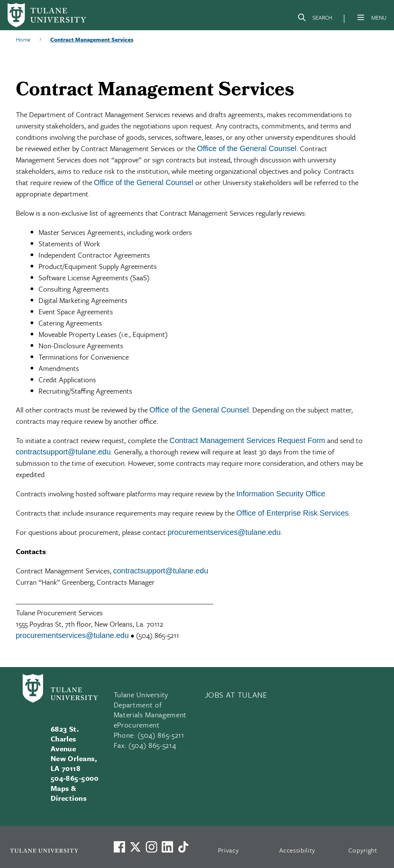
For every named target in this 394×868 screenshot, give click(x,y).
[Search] (315, 19)
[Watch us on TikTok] (183, 847)
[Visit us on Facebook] (119, 847)
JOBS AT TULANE (236, 695)
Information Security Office (281, 494)
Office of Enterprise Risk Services (293, 513)
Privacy (229, 850)
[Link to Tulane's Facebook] (151, 847)
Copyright (363, 850)
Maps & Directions (69, 793)
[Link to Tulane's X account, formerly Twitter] (135, 847)
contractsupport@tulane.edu (63, 452)
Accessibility (297, 850)
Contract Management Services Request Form (247, 440)
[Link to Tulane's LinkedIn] (167, 847)
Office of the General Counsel (247, 148)
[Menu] (361, 17)
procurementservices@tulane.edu (224, 532)
